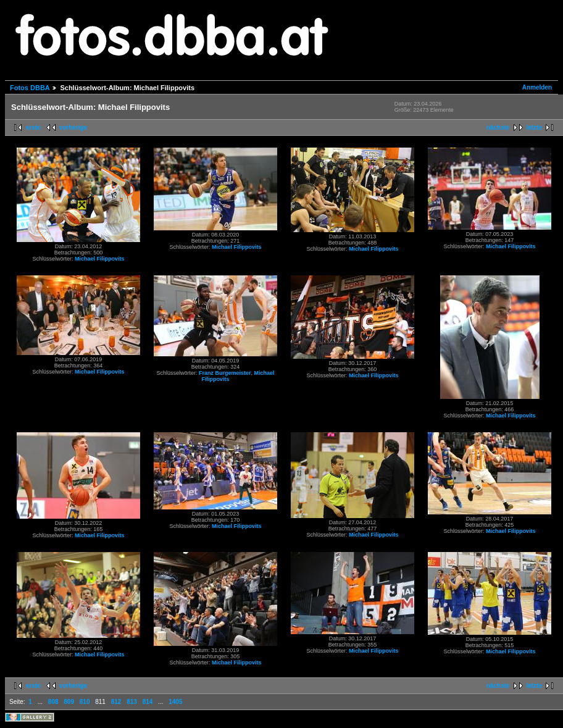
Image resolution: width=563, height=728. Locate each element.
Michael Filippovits (100, 259)
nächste (498, 128)
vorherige (73, 128)
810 (85, 702)
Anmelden (537, 87)
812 (116, 702)
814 (148, 702)
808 (53, 702)
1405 (175, 702)
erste (33, 128)
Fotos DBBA (30, 88)
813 (132, 702)
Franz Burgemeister (225, 373)
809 (69, 702)
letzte (534, 128)
